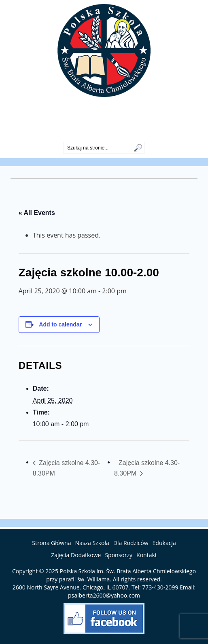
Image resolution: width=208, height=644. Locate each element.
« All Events (37, 213)
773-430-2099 (104, 135)
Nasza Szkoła (92, 543)
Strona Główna (51, 543)
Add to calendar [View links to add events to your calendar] (60, 324)
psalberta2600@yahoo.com (104, 595)
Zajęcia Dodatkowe (76, 555)
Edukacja (164, 543)
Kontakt (147, 555)
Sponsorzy (119, 555)
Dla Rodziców (131, 543)
